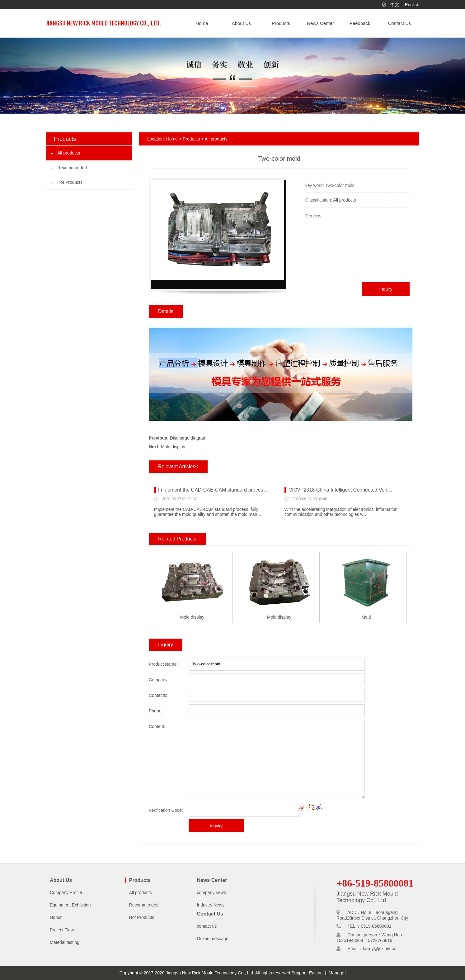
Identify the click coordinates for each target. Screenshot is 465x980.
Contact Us (210, 914)
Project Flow (62, 930)
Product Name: (163, 664)
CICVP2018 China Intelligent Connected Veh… (341, 490)
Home (172, 139)
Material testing (65, 942)
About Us (61, 880)
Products (191, 139)
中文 (395, 5)
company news (211, 892)
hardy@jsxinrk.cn (380, 949)
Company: (159, 680)
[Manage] (336, 973)
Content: (157, 726)
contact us (207, 926)
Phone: (156, 711)
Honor (56, 917)
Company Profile (66, 892)
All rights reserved (273, 973)
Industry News (211, 905)
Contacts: (158, 695)
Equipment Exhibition (70, 905)
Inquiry (386, 289)
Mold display (173, 447)
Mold (366, 617)
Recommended (72, 168)
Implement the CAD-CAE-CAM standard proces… (213, 490)
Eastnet (316, 973)
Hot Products (70, 182)
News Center (212, 880)
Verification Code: (166, 810)
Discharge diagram (188, 438)
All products (69, 153)
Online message (212, 939)
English (412, 5)
